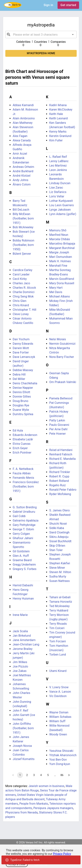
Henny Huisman (23, 599)
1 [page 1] (20, 775)
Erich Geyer (20, 448)
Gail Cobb (19, 516)
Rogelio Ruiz (58, 485)
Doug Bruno (20, 401)
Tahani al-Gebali (60, 597)
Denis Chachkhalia (25, 383)
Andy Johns (20, 180)
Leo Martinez (58, 166)
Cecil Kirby (20, 279)
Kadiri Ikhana (58, 105)
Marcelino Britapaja (62, 244)
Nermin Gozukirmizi (62, 344)
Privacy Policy (62, 854)
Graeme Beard (22, 560)
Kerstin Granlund (60, 136)
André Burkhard (23, 171)
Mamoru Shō (58, 230)
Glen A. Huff (21, 556)
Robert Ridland (59, 481)
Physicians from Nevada (22, 812)
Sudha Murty (58, 576)
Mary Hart (56, 288)
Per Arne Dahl (58, 429)
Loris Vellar (57, 196)
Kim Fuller (56, 140)
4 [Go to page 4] (41, 775)
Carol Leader (21, 274)
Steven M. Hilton (60, 572)
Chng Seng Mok (23, 296)
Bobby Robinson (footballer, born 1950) (24, 245)
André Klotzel (22, 176)
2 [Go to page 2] (27, 775)
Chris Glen (19, 301)
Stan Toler (56, 550)
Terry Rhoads (58, 624)
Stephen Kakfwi (60, 563)
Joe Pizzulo (20, 666)
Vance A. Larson (60, 692)
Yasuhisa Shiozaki (61, 751)
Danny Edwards (23, 344)
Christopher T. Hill (24, 310)
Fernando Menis (23, 478)
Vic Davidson (58, 696)
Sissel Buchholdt (60, 541)
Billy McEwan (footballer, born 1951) (23, 218)
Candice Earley (23, 270)
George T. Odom (23, 529)
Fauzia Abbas (22, 473)
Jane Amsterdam (24, 640)
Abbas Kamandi (23, 105)
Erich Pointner (22, 453)
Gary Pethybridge (24, 525)
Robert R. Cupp (59, 476)
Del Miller (19, 379)
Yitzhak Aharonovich (63, 755)
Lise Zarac (56, 188)
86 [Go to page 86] (62, 775)
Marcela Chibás (60, 239)
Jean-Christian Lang (26, 644)
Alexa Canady (22, 140)
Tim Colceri (57, 628)
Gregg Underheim (24, 565)
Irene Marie (20, 615)
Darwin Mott (21, 348)
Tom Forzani (58, 641)
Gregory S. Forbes (25, 569)
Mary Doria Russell (62, 283)
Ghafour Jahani (23, 538)
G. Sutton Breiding (25, 507)
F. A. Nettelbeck (23, 469)
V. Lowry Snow (59, 687)
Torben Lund (58, 655)
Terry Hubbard (59, 610)
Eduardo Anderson (25, 435)
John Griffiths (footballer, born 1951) (23, 728)
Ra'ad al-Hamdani (61, 450)
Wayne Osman (59, 712)
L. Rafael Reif (58, 157)
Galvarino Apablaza (26, 520)
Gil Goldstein (21, 551)
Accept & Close (17, 864)
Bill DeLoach (21, 210)
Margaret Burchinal (62, 248)
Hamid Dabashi (23, 585)
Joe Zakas (20, 671)
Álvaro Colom (22, 184)
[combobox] (41, 35)
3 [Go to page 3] (34, 775)
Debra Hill (19, 375)
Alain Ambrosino (24, 118)
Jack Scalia (20, 631)
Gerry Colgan (21, 534)
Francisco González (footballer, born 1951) (26, 487)
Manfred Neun (59, 235)
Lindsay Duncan (60, 183)
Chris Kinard (21, 305)
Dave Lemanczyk (24, 357)
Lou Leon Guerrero (62, 205)
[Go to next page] (69, 775)
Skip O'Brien (57, 546)
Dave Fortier (21, 352)
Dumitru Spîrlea (23, 414)
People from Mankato (34, 804)
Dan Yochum (21, 339)
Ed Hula (18, 431)
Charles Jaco (21, 283)
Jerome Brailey (23, 649)
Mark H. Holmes (60, 261)
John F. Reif (20, 711)
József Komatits (24, 759)
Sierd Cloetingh (59, 532)
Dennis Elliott (21, 392)
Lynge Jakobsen (60, 210)
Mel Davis (56, 292)
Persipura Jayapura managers (53, 808)
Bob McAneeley (23, 227)
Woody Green (58, 734)
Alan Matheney (23, 123)
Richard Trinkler (60, 472)
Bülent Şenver (22, 254)
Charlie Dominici (24, 292)
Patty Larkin (57, 420)
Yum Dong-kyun (60, 764)
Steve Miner (57, 568)
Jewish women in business (46, 786)
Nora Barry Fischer (62, 357)
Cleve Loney (21, 314)
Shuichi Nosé (58, 524)
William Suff (57, 721)
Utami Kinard (58, 671)
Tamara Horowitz (61, 602)
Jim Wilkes (20, 662)
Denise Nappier (23, 388)
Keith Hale (56, 114)
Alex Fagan (20, 136)
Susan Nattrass (59, 581)
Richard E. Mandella (63, 459)
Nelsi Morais (58, 339)
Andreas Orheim (23, 167)
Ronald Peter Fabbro (63, 490)
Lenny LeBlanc (59, 161)
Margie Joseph (59, 252)
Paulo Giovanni (59, 425)
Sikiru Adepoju (59, 537)
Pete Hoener (58, 434)
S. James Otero (59, 510)
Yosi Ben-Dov (58, 760)
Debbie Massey (23, 370)
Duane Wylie (21, 410)
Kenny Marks (58, 132)
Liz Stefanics (58, 192)
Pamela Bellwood (61, 398)
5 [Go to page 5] (48, 775)
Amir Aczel (20, 154)
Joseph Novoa (22, 746)
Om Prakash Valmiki (63, 382)
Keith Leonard (58, 118)
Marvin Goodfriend (62, 279)
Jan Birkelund (22, 636)
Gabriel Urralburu (24, 512)
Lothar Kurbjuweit (61, 201)
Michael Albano (60, 296)
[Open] (73, 35)
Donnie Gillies (22, 397)
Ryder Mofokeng (60, 494)
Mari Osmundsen (61, 257)
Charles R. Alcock (24, 288)
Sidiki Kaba (57, 528)
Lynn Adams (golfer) (63, 214)
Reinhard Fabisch (61, 454)
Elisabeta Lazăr (23, 439)
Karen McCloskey (61, 110)
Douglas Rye (21, 405)
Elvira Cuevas (22, 444)
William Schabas (60, 717)
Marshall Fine (58, 266)
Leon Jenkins (58, 170)
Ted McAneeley (59, 606)
